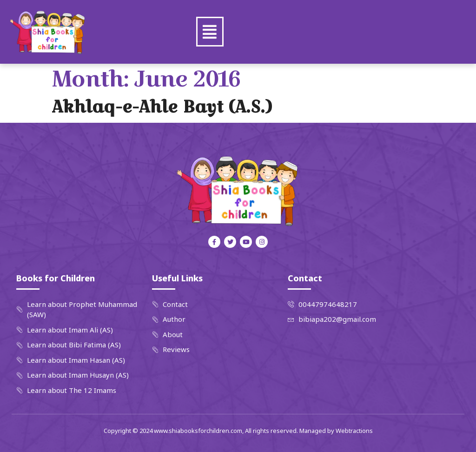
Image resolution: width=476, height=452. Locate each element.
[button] (210, 32)
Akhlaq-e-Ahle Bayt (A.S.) (162, 106)
